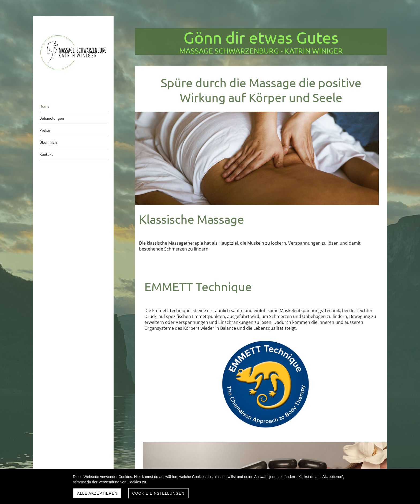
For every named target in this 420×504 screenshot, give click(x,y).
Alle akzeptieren (97, 493)
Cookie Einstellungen (158, 493)
